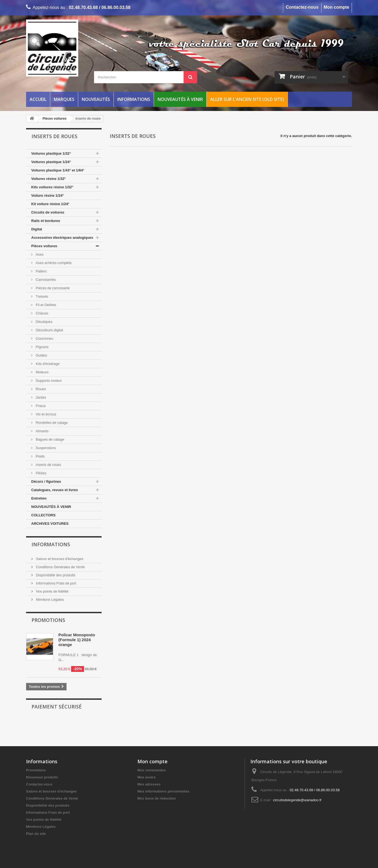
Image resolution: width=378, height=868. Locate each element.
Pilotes (41, 473)
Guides (41, 355)
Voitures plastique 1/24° (51, 162)
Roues (40, 389)
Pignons (42, 347)
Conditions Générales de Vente (60, 567)
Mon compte (336, 7)
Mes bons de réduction (157, 798)
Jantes (40, 397)
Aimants (42, 431)
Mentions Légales (49, 600)
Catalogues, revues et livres (55, 490)
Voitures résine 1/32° (48, 179)
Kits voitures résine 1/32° (52, 187)
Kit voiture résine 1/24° (50, 204)
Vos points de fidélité (52, 591)
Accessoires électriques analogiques (62, 238)
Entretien (39, 498)
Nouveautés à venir (180, 99)
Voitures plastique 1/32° (51, 153)
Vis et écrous (45, 414)
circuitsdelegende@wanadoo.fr (297, 800)
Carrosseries (45, 280)
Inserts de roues (48, 465)
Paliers (41, 271)
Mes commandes (152, 770)
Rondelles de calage (51, 423)
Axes (39, 254)
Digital (37, 229)
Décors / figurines (46, 481)
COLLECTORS (43, 515)
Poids (40, 456)
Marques (64, 99)
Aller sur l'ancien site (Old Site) (247, 99)
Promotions (48, 620)
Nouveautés (96, 99)
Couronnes (44, 338)
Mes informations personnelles (163, 791)
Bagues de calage (49, 439)
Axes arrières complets (53, 263)
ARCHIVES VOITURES (50, 524)
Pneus (40, 406)
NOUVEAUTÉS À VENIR (51, 507)
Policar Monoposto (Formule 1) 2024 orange (77, 640)
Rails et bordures (46, 221)
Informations (134, 99)
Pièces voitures (44, 246)
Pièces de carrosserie (52, 288)
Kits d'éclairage (47, 364)
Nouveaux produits (42, 777)
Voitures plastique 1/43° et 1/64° (58, 170)
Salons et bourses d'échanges (59, 559)
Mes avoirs (147, 777)
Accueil (38, 99)
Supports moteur (48, 381)
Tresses (41, 296)
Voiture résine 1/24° (48, 195)
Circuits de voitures (48, 212)
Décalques (44, 322)
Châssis (42, 313)
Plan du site (36, 834)
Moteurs (42, 372)
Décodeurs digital (49, 330)
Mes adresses (149, 784)
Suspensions (45, 448)
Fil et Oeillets (45, 305)
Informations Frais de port (56, 583)
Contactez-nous (302, 7)
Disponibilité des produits (55, 575)
